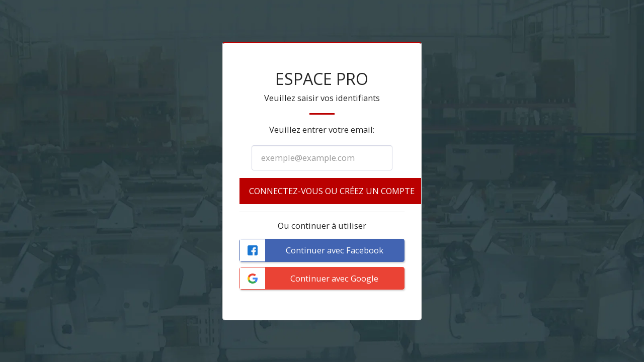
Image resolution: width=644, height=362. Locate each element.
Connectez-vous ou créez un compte (332, 191)
